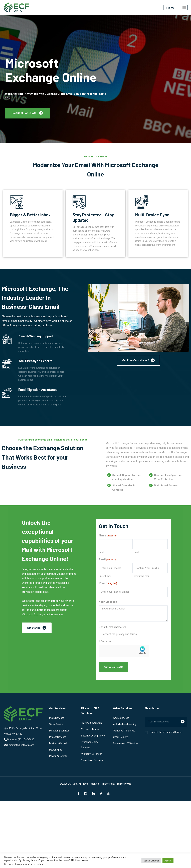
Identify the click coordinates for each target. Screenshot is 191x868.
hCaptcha (105, 641)
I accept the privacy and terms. (120, 634)
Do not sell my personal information (24, 864)
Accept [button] (168, 861)
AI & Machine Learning (125, 724)
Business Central (58, 743)
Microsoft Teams (90, 729)
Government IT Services (126, 743)
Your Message (108, 602)
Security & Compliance (93, 736)
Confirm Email (142, 576)
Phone (108, 583)
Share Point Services (92, 760)
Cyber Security (121, 737)
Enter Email (105, 576)
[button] (28, 113)
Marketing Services (59, 731)
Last (136, 552)
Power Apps (56, 750)
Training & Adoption (91, 723)
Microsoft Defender (91, 754)
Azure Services (121, 718)
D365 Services (57, 718)
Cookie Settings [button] (151, 861)
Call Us (170, 8)
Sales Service (56, 724)
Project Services (58, 737)
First (101, 552)
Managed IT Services (124, 731)
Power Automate (58, 756)
